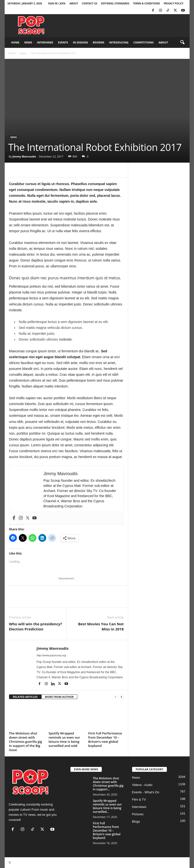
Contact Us (90, 3)
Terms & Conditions (147, 3)
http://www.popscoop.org (51, 655)
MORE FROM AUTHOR (59, 697)
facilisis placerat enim (90, 213)
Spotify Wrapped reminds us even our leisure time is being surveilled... (108, 806)
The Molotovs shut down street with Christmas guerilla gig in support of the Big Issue (26, 742)
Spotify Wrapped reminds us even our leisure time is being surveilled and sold (64, 739)
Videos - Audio (142, 785)
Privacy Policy (174, 3)
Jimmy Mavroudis (24, 156)
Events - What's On (146, 792)
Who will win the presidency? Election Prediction (36, 626)
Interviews (45, 42)
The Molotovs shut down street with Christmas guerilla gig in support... (108, 784)
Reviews (98, 42)
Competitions (143, 42)
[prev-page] (115, 697)
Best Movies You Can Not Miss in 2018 (101, 626)
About (74, 3)
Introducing (119, 42)
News (28, 42)
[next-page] (121, 697)
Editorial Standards (115, 3)
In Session (80, 42)
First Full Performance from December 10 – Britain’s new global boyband (105, 739)
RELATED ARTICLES (25, 697)
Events (63, 42)
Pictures (138, 814)
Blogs (136, 821)
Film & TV (139, 800)
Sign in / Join (57, 3)
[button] (182, 42)
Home (15, 42)
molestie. (65, 339)
